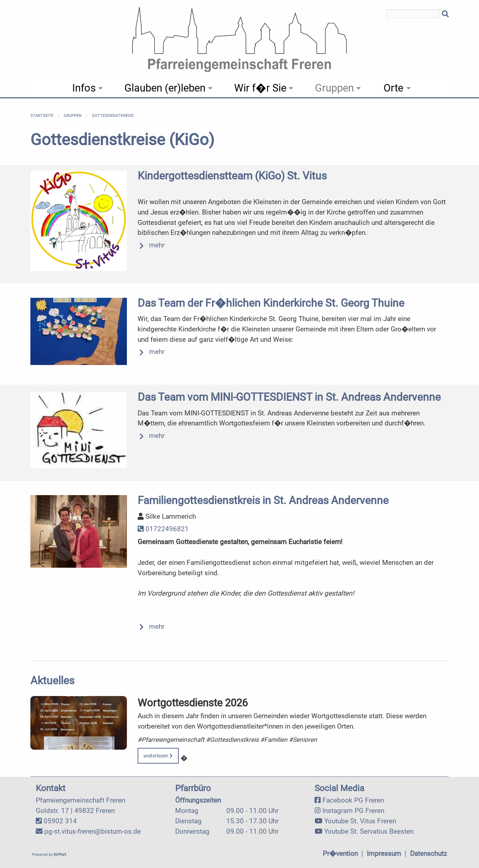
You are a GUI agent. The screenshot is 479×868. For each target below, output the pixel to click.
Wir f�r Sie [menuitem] (260, 88)
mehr (157, 245)
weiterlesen (158, 756)
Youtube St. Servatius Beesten (369, 831)
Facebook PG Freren (353, 800)
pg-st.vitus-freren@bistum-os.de (93, 831)
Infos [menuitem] (84, 88)
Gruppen (73, 116)
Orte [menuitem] (393, 88)
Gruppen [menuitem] (334, 88)
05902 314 (60, 821)
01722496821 (163, 529)
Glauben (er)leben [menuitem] (165, 88)
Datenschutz (428, 854)
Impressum (384, 854)
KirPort (60, 855)
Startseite (42, 116)
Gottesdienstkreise (113, 116)
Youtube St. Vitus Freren (360, 821)
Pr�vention (340, 854)
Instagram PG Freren (353, 811)
